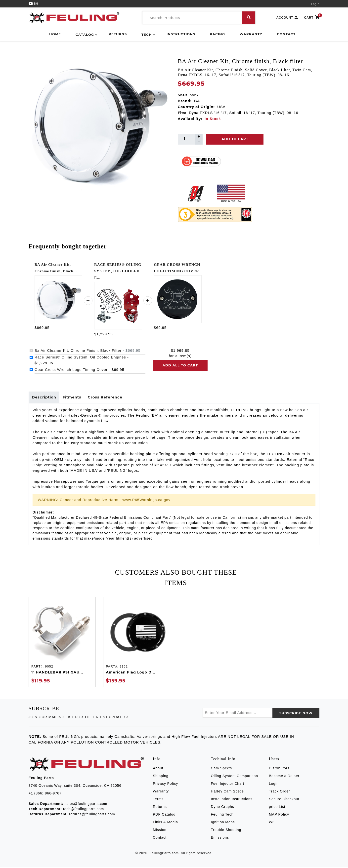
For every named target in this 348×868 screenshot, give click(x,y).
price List (277, 808)
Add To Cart (235, 139)
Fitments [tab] (75, 398)
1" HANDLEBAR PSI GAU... (57, 673)
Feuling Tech (222, 816)
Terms (158, 800)
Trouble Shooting (226, 831)
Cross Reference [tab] (109, 398)
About (158, 769)
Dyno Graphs (222, 808)
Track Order (280, 792)
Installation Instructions (232, 800)
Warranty (251, 34)
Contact (286, 34)
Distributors (279, 769)
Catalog (85, 35)
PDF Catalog (164, 816)
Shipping (161, 777)
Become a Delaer (284, 777)
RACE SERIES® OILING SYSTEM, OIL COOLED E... (118, 271)
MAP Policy (279, 816)
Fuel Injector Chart (227, 785)
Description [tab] (45, 398)
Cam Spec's (221, 769)
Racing (217, 34)
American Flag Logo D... (131, 673)
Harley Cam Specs (227, 792)
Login (315, 4)
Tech (147, 35)
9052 (49, 668)
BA (197, 101)
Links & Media (165, 823)
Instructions (181, 34)
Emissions (220, 839)
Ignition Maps (223, 823)
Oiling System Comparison (234, 777)
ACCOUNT (287, 18)
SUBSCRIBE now (296, 714)
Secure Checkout (284, 800)
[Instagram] (36, 4)
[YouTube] (31, 4)
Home (55, 34)
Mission (160, 831)
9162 (124, 668)
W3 (272, 823)
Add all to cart (180, 365)
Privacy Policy (165, 785)
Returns (118, 34)
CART (312, 18)
